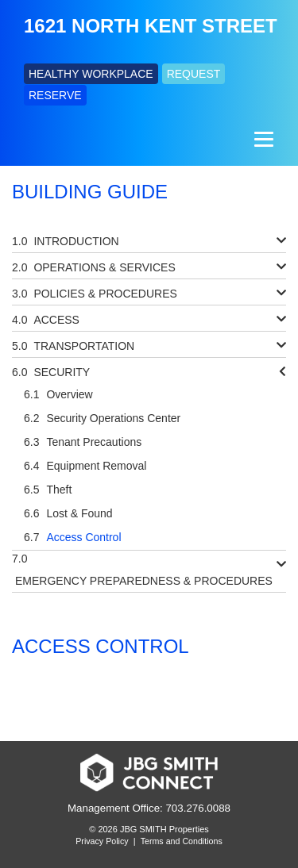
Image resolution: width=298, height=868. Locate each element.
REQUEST (194, 74)
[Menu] (262, 140)
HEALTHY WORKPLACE (91, 74)
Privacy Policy (102, 841)
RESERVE (55, 95)
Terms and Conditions (182, 841)
